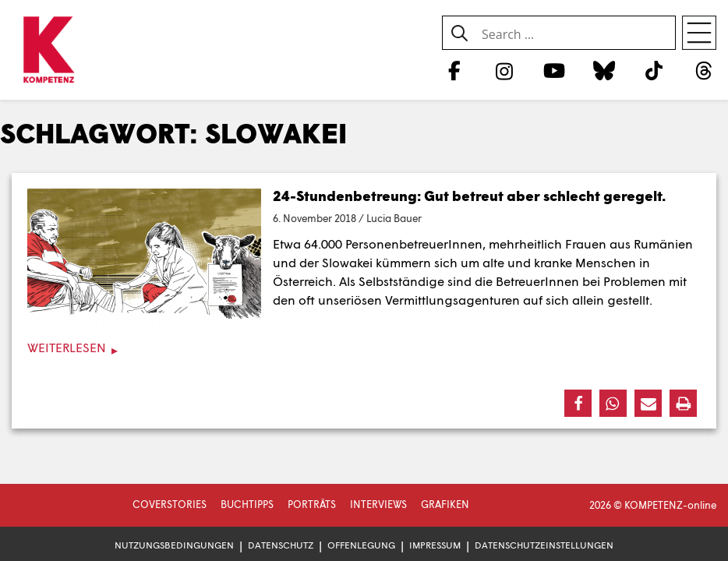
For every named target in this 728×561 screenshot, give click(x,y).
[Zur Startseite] (49, 51)
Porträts (312, 504)
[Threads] (704, 70)
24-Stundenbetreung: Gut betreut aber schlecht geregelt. (469, 196)
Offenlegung (361, 545)
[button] (578, 403)
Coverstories (170, 504)
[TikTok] (654, 70)
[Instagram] (504, 70)
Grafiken (445, 504)
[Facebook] (454, 70)
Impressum (435, 545)
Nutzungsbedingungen (174, 545)
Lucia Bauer (394, 218)
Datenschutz (281, 545)
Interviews (378, 504)
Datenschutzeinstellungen (544, 545)
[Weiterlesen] (364, 348)
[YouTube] (554, 70)
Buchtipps (247, 504)
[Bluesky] (604, 70)
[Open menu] (699, 33)
